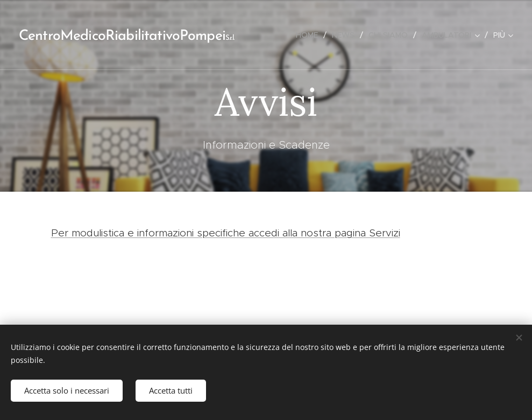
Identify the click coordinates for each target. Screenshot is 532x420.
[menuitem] (310, 35)
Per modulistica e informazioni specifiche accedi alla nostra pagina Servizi (226, 233)
